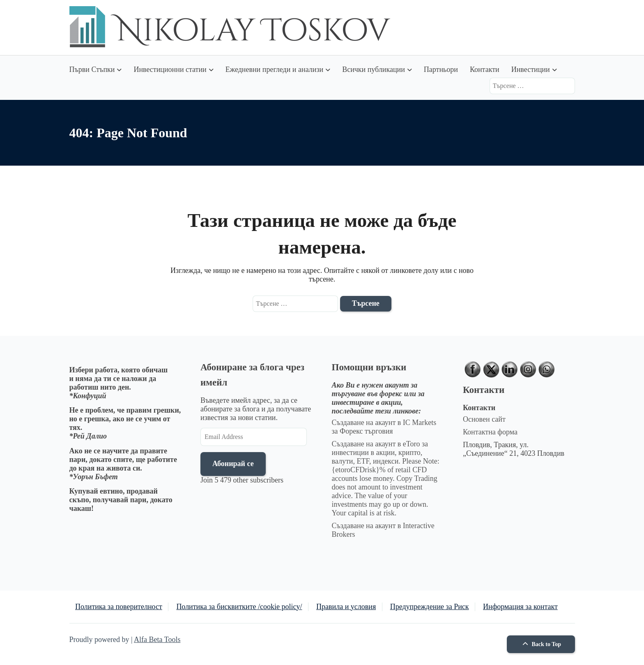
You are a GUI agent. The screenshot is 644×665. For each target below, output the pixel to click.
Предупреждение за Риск (430, 607)
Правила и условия (346, 607)
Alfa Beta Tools (157, 640)
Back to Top (541, 644)
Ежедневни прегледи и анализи (274, 69)
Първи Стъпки (92, 69)
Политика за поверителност (119, 607)
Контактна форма (490, 432)
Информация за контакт (520, 607)
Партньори (441, 69)
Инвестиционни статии (170, 69)
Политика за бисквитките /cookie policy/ (239, 607)
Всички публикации (374, 69)
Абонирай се (233, 464)
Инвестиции (531, 69)
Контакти (485, 69)
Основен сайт (484, 419)
